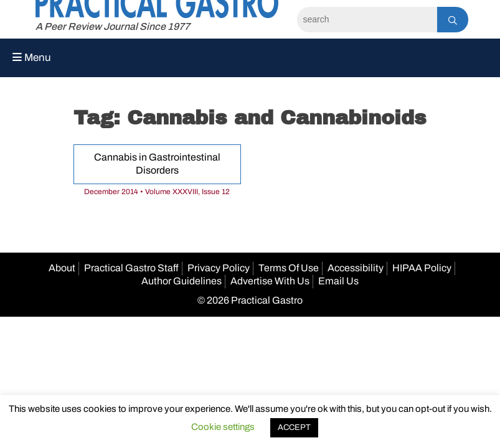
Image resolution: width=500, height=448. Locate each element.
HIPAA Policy (422, 268)
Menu (32, 58)
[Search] (367, 20)
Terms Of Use (289, 268)
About (62, 268)
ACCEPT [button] (294, 427)
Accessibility (356, 268)
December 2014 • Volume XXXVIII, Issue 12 (157, 192)
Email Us (338, 281)
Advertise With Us (270, 281)
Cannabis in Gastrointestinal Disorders (157, 164)
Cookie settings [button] (223, 427)
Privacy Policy (219, 268)
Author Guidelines (182, 281)
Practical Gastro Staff (131, 268)
